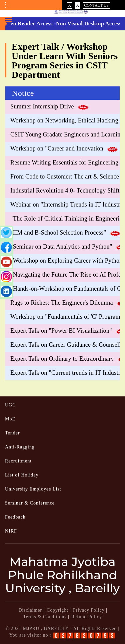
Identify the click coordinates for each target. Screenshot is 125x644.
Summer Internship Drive (42, 106)
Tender (12, 433)
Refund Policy (87, 617)
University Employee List (33, 489)
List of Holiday (22, 475)
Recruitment (18, 461)
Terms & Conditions (45, 617)
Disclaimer (30, 610)
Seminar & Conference (30, 503)
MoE (10, 419)
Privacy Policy (89, 610)
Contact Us (96, 5)
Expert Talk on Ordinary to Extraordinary (62, 359)
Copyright (57, 610)
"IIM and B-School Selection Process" (58, 233)
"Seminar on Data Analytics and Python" (61, 247)
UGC (10, 405)
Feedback (15, 517)
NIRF (11, 531)
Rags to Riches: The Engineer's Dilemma (62, 303)
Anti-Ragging (20, 447)
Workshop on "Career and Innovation (57, 148)
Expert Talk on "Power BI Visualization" (61, 331)
